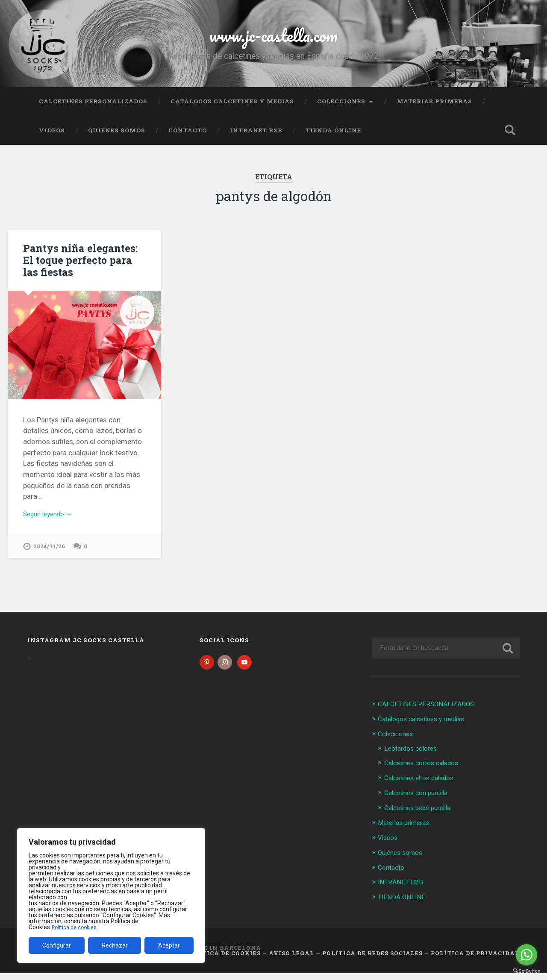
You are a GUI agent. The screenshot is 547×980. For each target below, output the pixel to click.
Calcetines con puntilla (420, 802)
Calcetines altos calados (424, 787)
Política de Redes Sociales (372, 960)
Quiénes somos (117, 138)
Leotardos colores (414, 758)
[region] (111, 895)
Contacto (188, 138)
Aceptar (169, 945)
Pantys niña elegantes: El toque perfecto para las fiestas (83, 267)
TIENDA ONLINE (333, 138)
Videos (52, 138)
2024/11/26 (49, 555)
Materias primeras (435, 109)
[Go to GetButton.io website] (526, 971)
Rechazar (115, 945)
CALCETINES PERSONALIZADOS (93, 109)
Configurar (57, 945)
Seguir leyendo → (51, 522)
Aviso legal (291, 960)
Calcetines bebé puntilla (422, 816)
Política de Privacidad (475, 960)
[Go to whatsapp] (526, 955)
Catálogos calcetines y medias (232, 109)
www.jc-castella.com (273, 38)
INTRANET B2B (256, 138)
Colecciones (341, 109)
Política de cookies (76, 927)
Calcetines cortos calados (426, 772)
